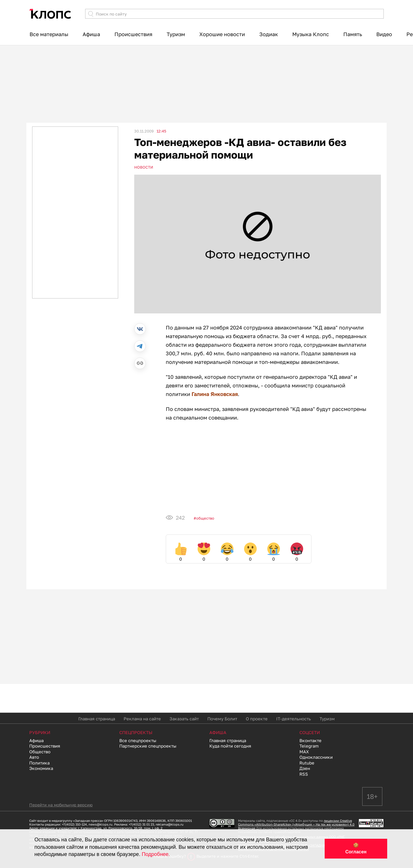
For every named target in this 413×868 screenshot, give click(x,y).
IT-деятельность (294, 719)
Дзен (305, 768)
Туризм (176, 34)
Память (353, 34)
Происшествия (133, 34)
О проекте (257, 719)
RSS (304, 774)
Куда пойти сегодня (230, 746)
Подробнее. (156, 854)
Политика (39, 763)
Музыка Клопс (311, 34)
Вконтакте (310, 740)
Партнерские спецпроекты (148, 746)
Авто (34, 757)
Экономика (41, 768)
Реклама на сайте (142, 719)
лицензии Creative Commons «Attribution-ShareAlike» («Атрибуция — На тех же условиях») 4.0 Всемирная (296, 824)
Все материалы (49, 34)
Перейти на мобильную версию (61, 805)
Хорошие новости (222, 34)
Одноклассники (316, 757)
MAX (304, 752)
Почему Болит (222, 719)
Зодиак (269, 34)
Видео (384, 34)
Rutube (307, 763)
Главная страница (97, 719)
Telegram (309, 746)
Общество (205, 518)
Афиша (91, 34)
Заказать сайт (184, 719)
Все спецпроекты (138, 740)
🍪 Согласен (356, 849)
